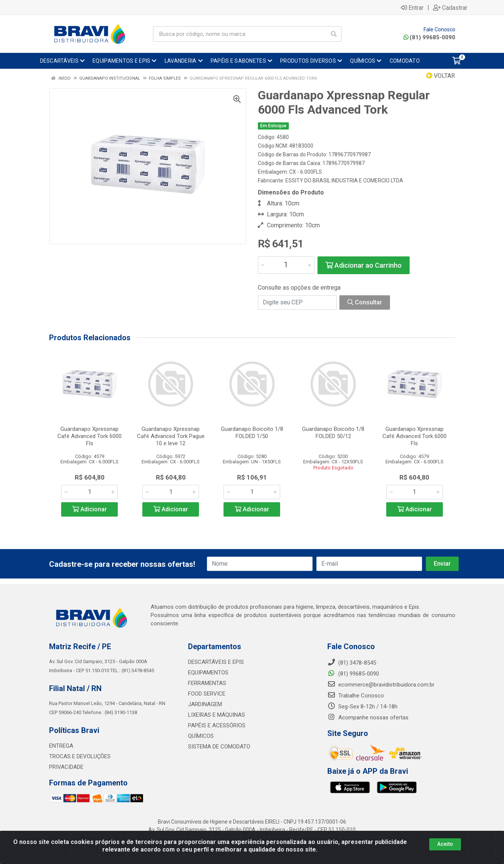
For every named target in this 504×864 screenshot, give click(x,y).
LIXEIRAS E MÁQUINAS (217, 715)
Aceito (445, 844)
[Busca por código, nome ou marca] (240, 34)
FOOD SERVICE (207, 694)
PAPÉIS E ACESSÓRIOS (217, 725)
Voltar (441, 76)
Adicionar (89, 509)
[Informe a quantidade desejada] (286, 265)
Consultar (365, 302)
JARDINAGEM (205, 704)
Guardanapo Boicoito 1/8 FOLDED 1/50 (252, 433)
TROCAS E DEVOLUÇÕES (80, 756)
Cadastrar (450, 8)
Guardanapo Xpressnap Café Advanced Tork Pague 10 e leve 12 (171, 436)
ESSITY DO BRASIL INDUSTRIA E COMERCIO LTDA (344, 181)
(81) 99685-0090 (429, 37)
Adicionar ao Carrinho (364, 265)
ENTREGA (61, 746)
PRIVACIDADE (66, 767)
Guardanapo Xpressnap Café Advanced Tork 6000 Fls (89, 436)
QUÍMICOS (201, 736)
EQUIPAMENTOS (208, 673)
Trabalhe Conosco (356, 696)
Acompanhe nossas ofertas (368, 717)
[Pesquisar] (334, 34)
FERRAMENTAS (207, 683)
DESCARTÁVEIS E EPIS (216, 662)
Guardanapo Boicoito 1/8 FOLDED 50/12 (333, 433)
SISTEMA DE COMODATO (219, 747)
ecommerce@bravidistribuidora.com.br (381, 685)
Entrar (412, 8)
